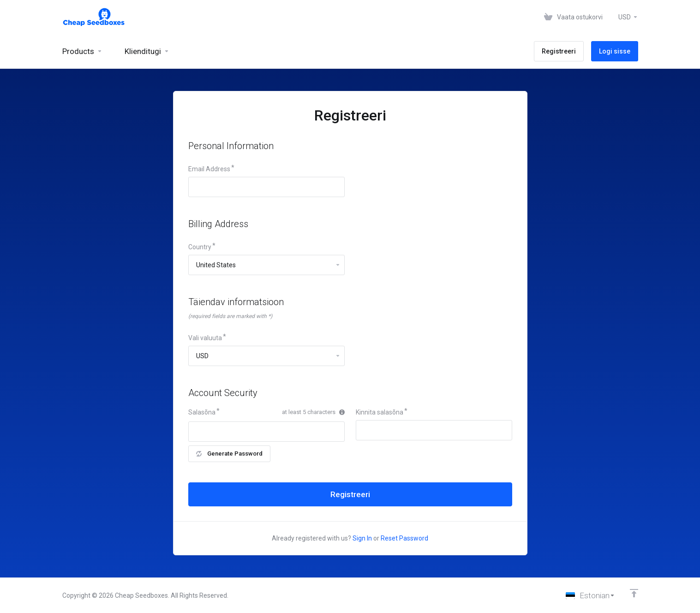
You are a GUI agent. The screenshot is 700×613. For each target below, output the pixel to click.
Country (200, 247)
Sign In (362, 538)
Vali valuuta (205, 338)
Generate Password (229, 454)
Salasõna (202, 412)
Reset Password (404, 538)
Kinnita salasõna (380, 412)
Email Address (209, 169)
